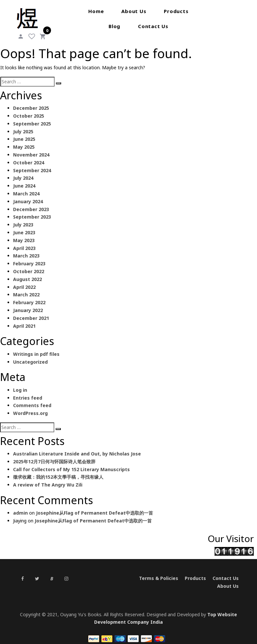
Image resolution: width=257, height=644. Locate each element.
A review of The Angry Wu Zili (48, 477)
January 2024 (28, 194)
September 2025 (32, 116)
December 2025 (31, 100)
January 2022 (28, 302)
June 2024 (24, 178)
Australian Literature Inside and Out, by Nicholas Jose (77, 446)
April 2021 (24, 318)
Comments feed (32, 397)
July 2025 (23, 123)
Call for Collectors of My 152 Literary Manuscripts (71, 461)
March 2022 (26, 287)
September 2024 (32, 162)
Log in (20, 382)
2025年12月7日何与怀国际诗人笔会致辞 (54, 454)
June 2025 (24, 131)
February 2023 (29, 256)
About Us (109, 11)
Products (152, 11)
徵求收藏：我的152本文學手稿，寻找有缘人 (58, 469)
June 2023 (24, 225)
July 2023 (23, 217)
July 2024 (23, 170)
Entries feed (28, 390)
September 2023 (32, 209)
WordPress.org (30, 405)
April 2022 (24, 279)
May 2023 (24, 232)
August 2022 (27, 271)
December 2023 (31, 201)
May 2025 (24, 139)
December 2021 (31, 310)
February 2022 (29, 295)
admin (20, 505)
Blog (187, 11)
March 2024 (26, 186)
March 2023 (26, 248)
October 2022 (29, 264)
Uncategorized (30, 354)
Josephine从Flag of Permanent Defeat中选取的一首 (94, 505)
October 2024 (29, 155)
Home (71, 11)
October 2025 (29, 108)
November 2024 (31, 147)
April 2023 (24, 240)
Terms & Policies (159, 571)
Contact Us (129, 26)
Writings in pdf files (36, 346)
